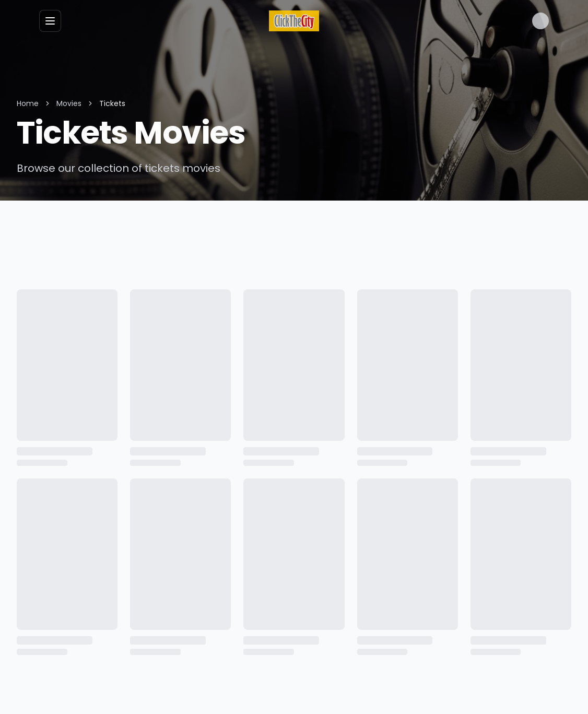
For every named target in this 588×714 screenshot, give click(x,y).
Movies (67, 103)
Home (27, 103)
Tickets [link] (109, 103)
